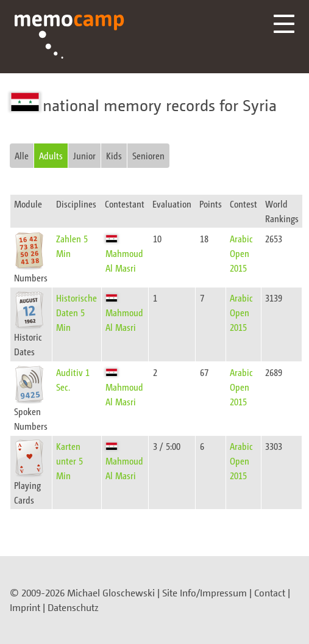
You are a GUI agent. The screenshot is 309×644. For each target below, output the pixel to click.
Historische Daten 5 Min (76, 312)
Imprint (25, 607)
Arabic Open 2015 (241, 253)
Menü (284, 24)
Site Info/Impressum (204, 593)
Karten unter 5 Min (69, 461)
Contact (270, 593)
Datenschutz (73, 607)
